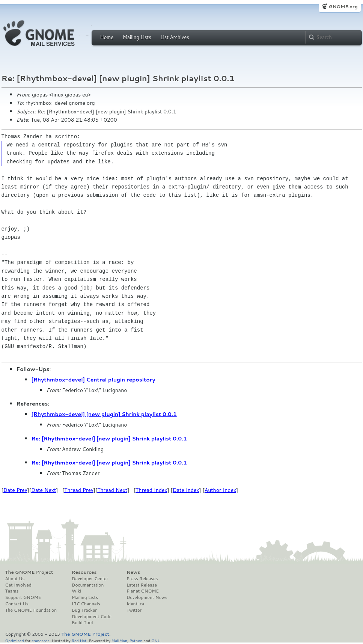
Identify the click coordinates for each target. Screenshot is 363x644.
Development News (147, 597)
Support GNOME (23, 597)
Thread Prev (79, 490)
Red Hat (79, 640)
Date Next (44, 490)
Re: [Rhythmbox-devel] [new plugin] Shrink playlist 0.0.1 (109, 439)
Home (107, 37)
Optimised (15, 640)
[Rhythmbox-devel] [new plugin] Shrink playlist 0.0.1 (104, 414)
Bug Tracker (84, 610)
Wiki (76, 591)
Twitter (134, 610)
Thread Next (112, 490)
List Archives (175, 37)
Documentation (88, 585)
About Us (15, 579)
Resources (84, 572)
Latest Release (142, 585)
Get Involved (18, 585)
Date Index (186, 490)
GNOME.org (343, 7)
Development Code (92, 617)
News (133, 572)
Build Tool (82, 623)
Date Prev (15, 490)
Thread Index (151, 490)
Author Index (220, 490)
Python (136, 640)
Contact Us (17, 604)
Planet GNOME (143, 591)
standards (41, 640)
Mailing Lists (137, 37)
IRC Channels (86, 604)
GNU (156, 640)
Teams (12, 591)
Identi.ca (136, 604)
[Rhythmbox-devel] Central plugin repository (93, 380)
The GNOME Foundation (31, 610)
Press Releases (142, 579)
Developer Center (90, 579)
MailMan (119, 640)
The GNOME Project (29, 572)
